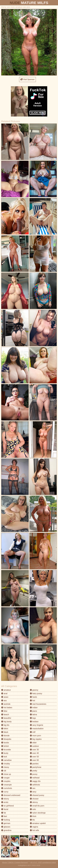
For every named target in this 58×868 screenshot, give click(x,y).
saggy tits (35, 781)
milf (33, 732)
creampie (6, 785)
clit (4, 771)
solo (33, 809)
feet (4, 816)
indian (34, 708)
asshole (6, 704)
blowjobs (6, 739)
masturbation (37, 729)
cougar (5, 778)
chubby (6, 764)
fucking (6, 820)
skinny (34, 802)
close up (6, 774)
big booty (6, 722)
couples (6, 781)
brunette (6, 750)
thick (33, 816)
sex (33, 788)
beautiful (6, 718)
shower (34, 799)
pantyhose (36, 767)
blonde (5, 736)
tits (32, 820)
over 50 (34, 757)
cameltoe (6, 760)
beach (5, 715)
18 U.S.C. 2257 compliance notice (43, 862)
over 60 (34, 760)
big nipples (36, 739)
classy (5, 767)
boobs (5, 743)
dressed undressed (11, 795)
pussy (34, 774)
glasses (6, 827)
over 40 (34, 753)
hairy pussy (36, 693)
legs (33, 718)
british (5, 746)
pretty (34, 771)
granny (34, 690)
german (6, 823)
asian (5, 697)
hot (33, 701)
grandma (6, 830)
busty (5, 753)
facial (5, 809)
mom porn (35, 736)
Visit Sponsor (27, 79)
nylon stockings (38, 813)
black (5, 732)
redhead (35, 778)
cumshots (7, 788)
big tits (5, 725)
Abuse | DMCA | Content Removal (15, 862)
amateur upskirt (38, 823)
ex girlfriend (7, 806)
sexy (33, 792)
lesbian (34, 722)
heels (33, 697)
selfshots (35, 785)
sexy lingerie (37, 725)
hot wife (35, 830)
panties (34, 764)
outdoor (34, 746)
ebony (5, 799)
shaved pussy (37, 795)
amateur (6, 690)
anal (4, 693)
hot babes (7, 708)
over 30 (34, 750)
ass (4, 701)
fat (4, 813)
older (33, 743)
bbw (4, 711)
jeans (33, 711)
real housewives (38, 704)
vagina (34, 827)
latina (33, 715)
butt (4, 757)
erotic (5, 802)
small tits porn (37, 806)
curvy (5, 792)
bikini (5, 729)
